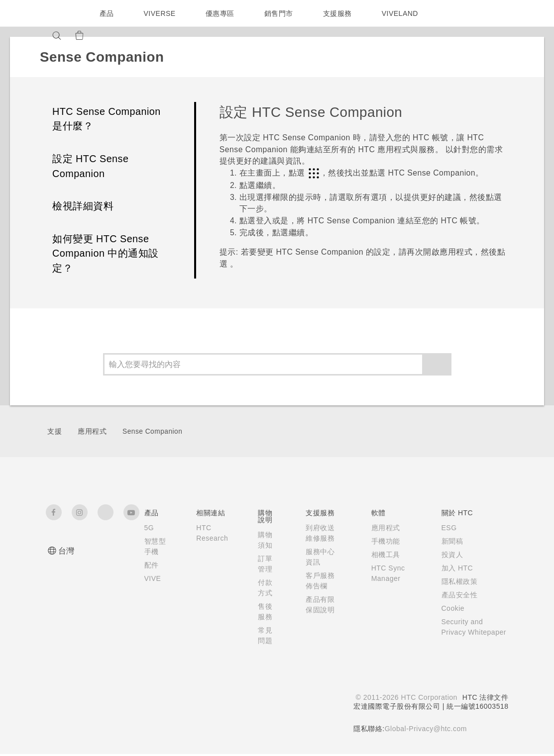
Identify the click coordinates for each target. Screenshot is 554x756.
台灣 (66, 551)
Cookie (452, 608)
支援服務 (339, 13)
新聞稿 (450, 541)
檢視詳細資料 (83, 206)
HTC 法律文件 (485, 699)
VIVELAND (404, 13)
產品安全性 (457, 595)
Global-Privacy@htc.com (425, 731)
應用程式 (92, 431)
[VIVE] (129, 35)
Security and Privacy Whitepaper (462, 632)
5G (149, 528)
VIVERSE (161, 13)
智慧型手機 (152, 552)
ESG (447, 528)
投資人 (450, 555)
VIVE (154, 589)
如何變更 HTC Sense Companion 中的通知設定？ (106, 253)
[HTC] (58, 13)
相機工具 (383, 555)
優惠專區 (222, 13)
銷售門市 (281, 13)
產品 (107, 13)
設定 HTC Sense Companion (90, 166)
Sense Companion (152, 431)
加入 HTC (455, 568)
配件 (152, 575)
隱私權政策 (457, 581)
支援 (55, 431)
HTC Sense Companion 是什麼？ (107, 119)
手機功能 (383, 541)
